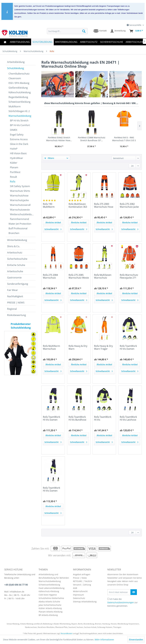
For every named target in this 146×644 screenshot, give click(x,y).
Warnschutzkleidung (20, 116)
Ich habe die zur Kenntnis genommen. (122, 602)
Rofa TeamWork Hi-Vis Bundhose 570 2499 (77, 418)
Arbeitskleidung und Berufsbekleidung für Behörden (54, 576)
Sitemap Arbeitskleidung (85, 602)
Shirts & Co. (13, 246)
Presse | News (80, 578)
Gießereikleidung (18, 88)
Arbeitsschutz (15, 252)
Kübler (14, 163)
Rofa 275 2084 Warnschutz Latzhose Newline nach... (52, 276)
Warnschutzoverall (20, 205)
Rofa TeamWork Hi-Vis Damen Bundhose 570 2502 (51, 418)
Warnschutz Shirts (20, 191)
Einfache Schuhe (16, 265)
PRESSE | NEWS (16, 303)
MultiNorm (15, 106)
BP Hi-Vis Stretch (19, 120)
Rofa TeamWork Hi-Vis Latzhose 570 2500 (128, 418)
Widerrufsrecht (80, 591)
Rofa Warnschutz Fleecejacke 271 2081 (129, 276)
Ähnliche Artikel (53, 223)
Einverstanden (136, 640)
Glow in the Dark (19, 144)
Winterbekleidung (17, 240)
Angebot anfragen (82, 574)
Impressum (78, 595)
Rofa (13, 181)
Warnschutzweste (20, 210)
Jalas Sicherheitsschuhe (50, 605)
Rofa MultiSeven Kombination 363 (78, 205)
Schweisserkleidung (19, 102)
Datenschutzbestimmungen (121, 602)
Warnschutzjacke (19, 200)
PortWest (15, 172)
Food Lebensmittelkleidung (52, 588)
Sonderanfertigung (18, 284)
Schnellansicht (53, 229)
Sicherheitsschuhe (17, 259)
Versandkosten (67, 633)
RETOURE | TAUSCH (82, 581)
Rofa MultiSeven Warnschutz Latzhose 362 (103, 276)
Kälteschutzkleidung (20, 92)
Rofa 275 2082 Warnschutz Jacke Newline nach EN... (130, 205)
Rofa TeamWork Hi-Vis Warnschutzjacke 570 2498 (103, 418)
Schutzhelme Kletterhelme (51, 598)
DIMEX (14, 130)
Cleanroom (15, 78)
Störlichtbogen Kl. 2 (19, 111)
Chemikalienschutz (19, 74)
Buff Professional (18, 228)
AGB (75, 588)
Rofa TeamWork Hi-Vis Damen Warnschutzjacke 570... (129, 347)
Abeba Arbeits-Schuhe (49, 602)
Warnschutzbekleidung (50, 581)
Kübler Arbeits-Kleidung (50, 608)
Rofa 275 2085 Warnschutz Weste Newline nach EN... (79, 276)
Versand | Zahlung (82, 585)
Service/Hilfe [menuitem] (134, 25)
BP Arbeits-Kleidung (48, 615)
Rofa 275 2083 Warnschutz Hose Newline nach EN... (104, 205)
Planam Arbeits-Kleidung (51, 612)
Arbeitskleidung (16, 62)
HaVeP (14, 149)
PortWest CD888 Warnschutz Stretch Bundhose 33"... (92, 139)
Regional (12, 309)
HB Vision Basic (18, 153)
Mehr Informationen (104, 640)
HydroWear (16, 158)
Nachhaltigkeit (15, 296)
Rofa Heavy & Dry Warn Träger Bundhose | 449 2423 (103, 347)
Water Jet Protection (20, 224)
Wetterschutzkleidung (22, 214)
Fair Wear (12, 290)
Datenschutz (79, 598)
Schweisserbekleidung (49, 585)
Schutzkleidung (15, 68)
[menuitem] (67, 31)
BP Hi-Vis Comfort (20, 125)
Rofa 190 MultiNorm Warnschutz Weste (53, 205)
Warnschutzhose (19, 196)
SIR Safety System (20, 186)
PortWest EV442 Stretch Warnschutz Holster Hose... (59, 139)
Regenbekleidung (18, 97)
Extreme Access (19, 139)
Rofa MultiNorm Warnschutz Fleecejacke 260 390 (51, 347)
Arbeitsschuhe (15, 271)
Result (13, 177)
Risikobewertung (16, 315)
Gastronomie (14, 278)
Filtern (49, 158)
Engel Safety (17, 135)
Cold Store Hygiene (48, 595)
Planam (14, 167)
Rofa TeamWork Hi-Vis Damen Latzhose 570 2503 (53, 489)
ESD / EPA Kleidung (19, 83)
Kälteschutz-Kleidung (49, 591)
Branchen (14, 233)
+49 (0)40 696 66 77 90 (16, 585)
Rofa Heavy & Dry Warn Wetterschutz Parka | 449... (78, 347)
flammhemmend (19, 219)
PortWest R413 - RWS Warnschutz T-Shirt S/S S (124, 139)
